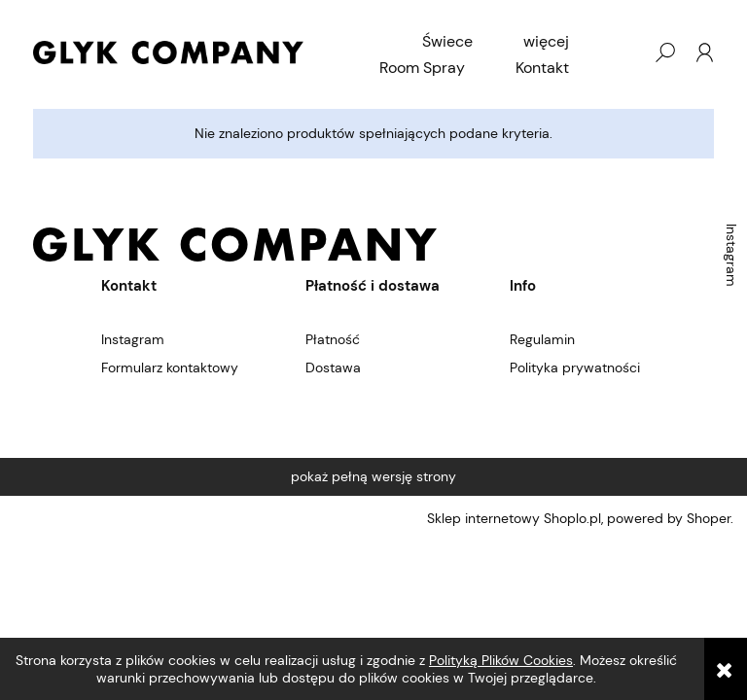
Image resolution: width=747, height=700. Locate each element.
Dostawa (333, 367)
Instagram (731, 255)
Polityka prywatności (575, 367)
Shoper (709, 518)
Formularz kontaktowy (170, 367)
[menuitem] (447, 42)
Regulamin (542, 339)
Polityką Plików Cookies (501, 660)
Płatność (333, 339)
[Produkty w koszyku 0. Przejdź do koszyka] (625, 52)
